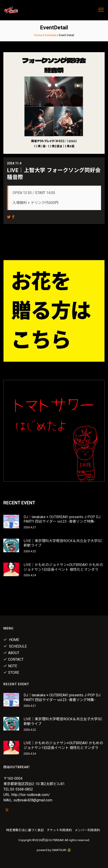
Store (11, 673)
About (11, 653)
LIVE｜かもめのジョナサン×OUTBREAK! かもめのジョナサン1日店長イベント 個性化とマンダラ (63, 567)
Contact (13, 659)
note (10, 666)
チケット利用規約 (59, 830)
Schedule (51, 35)
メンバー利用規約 (87, 830)
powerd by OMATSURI (54, 850)
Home (38, 35)
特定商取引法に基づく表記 (25, 830)
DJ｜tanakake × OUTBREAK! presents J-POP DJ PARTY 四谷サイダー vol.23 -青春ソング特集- (62, 519)
